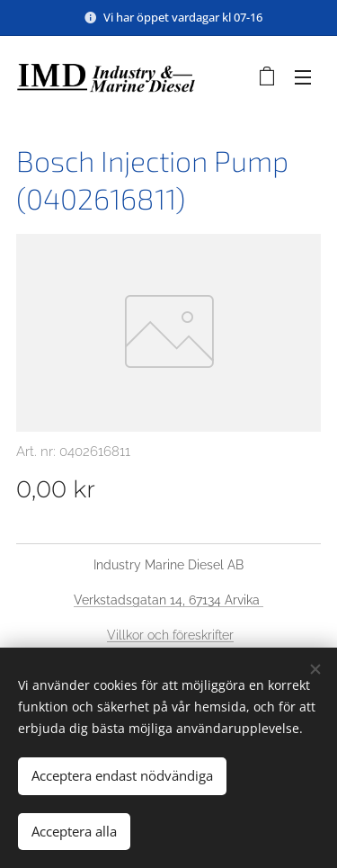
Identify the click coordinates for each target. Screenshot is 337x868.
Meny (303, 77)
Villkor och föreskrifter (170, 635)
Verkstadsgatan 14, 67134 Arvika (168, 600)
